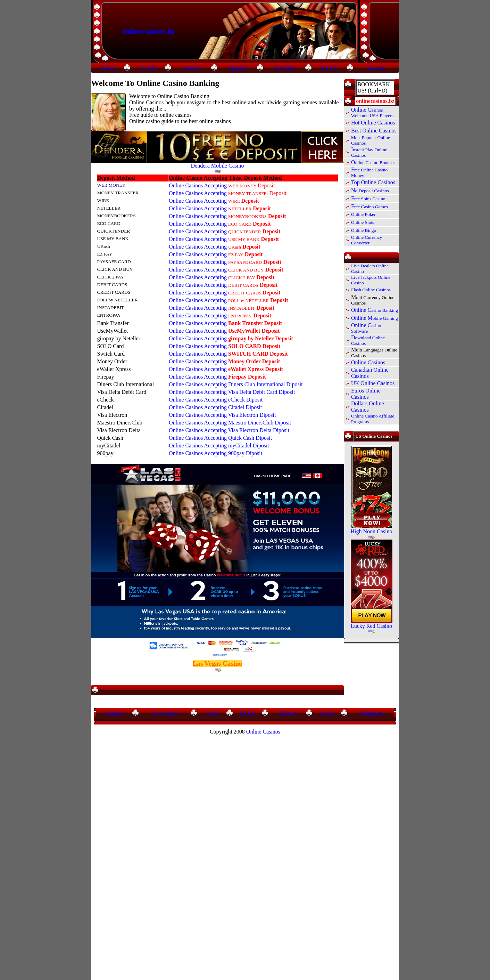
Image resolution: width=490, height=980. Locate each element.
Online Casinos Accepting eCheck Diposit (216, 400)
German (192, 68)
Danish (329, 68)
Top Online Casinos (373, 182)
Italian (109, 68)
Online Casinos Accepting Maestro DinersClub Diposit (230, 423)
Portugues (371, 713)
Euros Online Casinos (366, 394)
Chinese (287, 713)
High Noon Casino (372, 531)
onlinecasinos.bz (148, 31)
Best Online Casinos (374, 131)
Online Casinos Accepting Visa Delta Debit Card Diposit (232, 392)
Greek (327, 713)
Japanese (376, 68)
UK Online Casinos (373, 383)
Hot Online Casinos (373, 123)
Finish (212, 713)
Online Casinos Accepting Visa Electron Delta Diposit (229, 430)
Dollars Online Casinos (368, 407)
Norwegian (165, 713)
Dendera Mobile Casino (218, 166)
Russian (114, 713)
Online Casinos (368, 362)
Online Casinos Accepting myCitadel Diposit (219, 446)
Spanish (238, 68)
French (148, 68)
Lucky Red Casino (371, 626)
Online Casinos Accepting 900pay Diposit (215, 453)
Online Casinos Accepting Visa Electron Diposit (222, 415)
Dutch (247, 713)
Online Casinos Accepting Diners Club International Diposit (236, 384)
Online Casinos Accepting (222, 185)
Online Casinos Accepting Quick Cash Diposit (220, 438)
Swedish (284, 68)
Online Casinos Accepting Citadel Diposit (215, 407)
